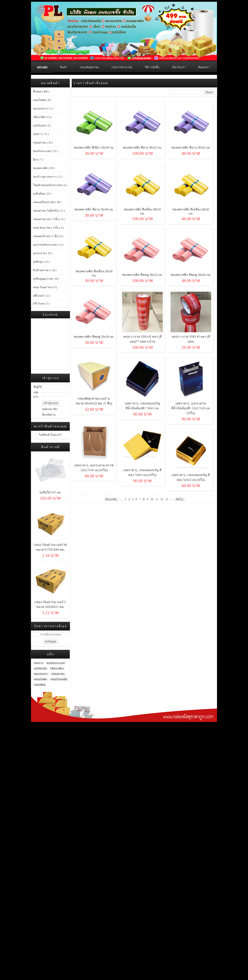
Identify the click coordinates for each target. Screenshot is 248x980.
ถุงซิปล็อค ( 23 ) (42, 194)
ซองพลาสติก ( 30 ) (44, 168)
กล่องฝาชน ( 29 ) (43, 143)
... (121, 499)
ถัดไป (180, 499)
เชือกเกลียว (57, 669)
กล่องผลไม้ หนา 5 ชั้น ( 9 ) (48, 236)
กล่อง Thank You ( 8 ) (45, 287)
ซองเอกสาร (41, 674)
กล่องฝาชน (58, 674)
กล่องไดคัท (41, 679)
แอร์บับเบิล (41, 669)
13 (167, 499)
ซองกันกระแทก (56, 663)
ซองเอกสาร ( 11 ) (43, 109)
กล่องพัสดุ (40, 685)
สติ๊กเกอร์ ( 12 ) (42, 296)
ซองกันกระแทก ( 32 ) (45, 151)
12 (162, 499)
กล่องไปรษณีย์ (59, 679)
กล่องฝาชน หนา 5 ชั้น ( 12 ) (49, 219)
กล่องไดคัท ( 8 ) (42, 100)
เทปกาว (39, 663)
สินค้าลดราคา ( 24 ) (45, 270)
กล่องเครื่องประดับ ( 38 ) (47, 202)
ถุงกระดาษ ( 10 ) (43, 253)
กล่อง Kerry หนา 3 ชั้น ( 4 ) (48, 228)
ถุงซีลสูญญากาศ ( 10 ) (46, 279)
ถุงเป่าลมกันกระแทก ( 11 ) (48, 245)
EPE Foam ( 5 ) (41, 304)
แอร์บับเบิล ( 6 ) (42, 126)
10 (152, 499)
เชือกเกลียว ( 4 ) (42, 117)
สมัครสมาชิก (50, 409)
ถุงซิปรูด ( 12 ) (41, 262)
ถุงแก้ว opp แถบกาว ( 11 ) (48, 177)
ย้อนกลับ (111, 499)
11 (157, 499)
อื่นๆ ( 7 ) (38, 160)
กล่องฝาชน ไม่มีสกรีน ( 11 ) (49, 211)
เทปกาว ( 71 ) (41, 134)
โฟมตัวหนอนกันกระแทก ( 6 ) (50, 185)
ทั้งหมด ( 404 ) (41, 92)
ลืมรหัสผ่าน (49, 415)
